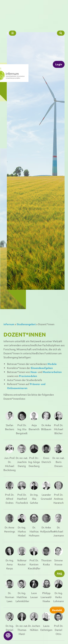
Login (59, 54)
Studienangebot (26, 324)
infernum (9, 324)
